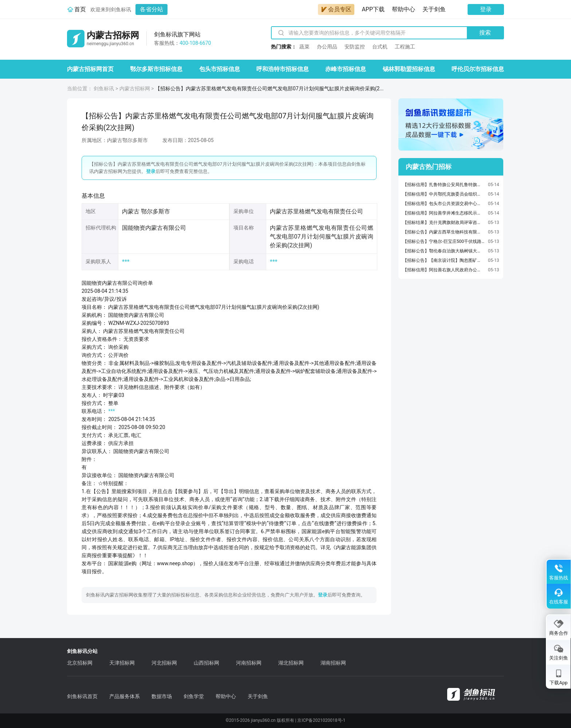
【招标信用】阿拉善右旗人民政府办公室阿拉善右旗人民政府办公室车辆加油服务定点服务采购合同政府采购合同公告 (444, 270)
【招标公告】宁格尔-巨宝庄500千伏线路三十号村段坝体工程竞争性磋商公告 (444, 241)
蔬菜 (304, 47)
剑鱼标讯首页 (82, 696)
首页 (80, 9)
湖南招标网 (333, 663)
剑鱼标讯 (104, 88)
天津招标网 (122, 663)
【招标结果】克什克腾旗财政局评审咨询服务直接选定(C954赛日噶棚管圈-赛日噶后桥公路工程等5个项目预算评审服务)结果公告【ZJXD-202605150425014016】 (444, 223)
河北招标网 (164, 663)
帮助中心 (403, 9)
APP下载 (373, 9)
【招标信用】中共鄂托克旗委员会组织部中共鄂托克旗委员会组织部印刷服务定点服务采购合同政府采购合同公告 (444, 194)
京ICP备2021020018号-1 (321, 720)
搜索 (485, 33)
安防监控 (355, 47)
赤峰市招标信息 (346, 69)
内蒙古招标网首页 (90, 69)
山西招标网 (206, 663)
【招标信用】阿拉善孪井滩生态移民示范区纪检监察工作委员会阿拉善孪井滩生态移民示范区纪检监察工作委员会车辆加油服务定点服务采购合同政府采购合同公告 (444, 213)
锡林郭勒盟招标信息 (409, 69)
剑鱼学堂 (194, 696)
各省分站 (151, 9)
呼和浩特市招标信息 (283, 69)
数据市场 (162, 696)
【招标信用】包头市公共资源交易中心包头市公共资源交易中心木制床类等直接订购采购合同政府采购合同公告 (444, 204)
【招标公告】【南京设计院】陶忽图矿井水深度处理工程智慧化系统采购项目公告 (444, 260)
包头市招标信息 (220, 69)
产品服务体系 (125, 696)
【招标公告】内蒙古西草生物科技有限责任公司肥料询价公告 (444, 232)
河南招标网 (249, 663)
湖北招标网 (291, 663)
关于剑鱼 (434, 9)
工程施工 (405, 47)
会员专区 (336, 9)
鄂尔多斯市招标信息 (156, 69)
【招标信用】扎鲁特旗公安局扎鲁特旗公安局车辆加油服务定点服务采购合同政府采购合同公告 (444, 185)
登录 (486, 9)
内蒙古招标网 (135, 88)
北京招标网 (80, 663)
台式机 (380, 47)
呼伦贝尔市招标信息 (478, 69)
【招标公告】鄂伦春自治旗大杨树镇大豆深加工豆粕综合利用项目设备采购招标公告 (444, 251)
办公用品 (327, 47)
